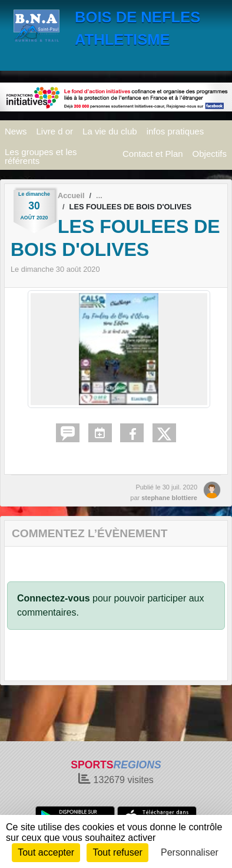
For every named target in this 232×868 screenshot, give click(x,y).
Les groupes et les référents (41, 156)
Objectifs (210, 154)
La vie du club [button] (110, 131)
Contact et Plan (153, 154)
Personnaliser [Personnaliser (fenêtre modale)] (190, 852)
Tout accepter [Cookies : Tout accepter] (46, 852)
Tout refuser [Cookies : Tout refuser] (117, 852)
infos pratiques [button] (175, 131)
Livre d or (55, 131)
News (16, 131)
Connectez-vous (54, 598)
